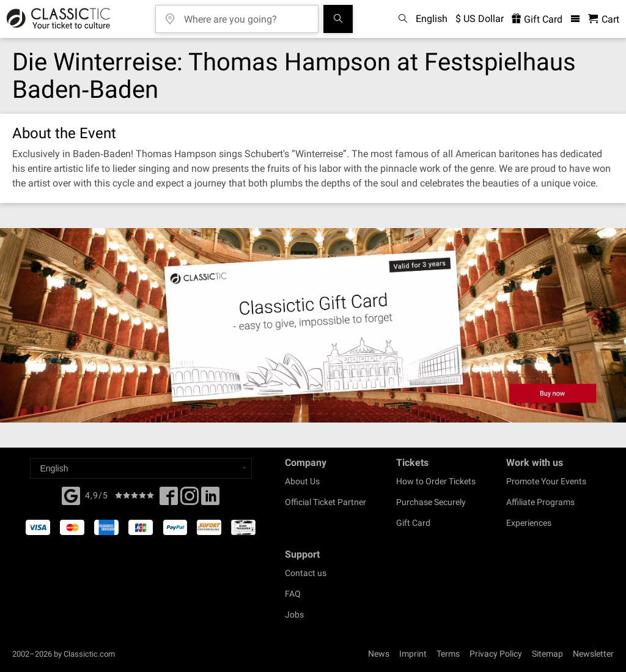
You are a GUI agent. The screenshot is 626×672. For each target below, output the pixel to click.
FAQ (293, 594)
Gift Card (413, 523)
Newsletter (593, 654)
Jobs (294, 615)
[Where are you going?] (246, 15)
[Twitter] (190, 500)
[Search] (338, 19)
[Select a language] (141, 468)
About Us (302, 481)
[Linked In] (210, 500)
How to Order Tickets (436, 481)
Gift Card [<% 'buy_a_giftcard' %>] (537, 19)
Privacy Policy (496, 654)
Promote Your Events (546, 481)
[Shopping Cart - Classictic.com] (604, 19)
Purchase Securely (431, 502)
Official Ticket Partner (326, 502)
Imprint (413, 654)
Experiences (529, 523)
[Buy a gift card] (313, 325)
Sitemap (547, 654)
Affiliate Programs (540, 502)
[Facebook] (71, 495)
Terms (448, 654)
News (379, 654)
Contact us (306, 573)
